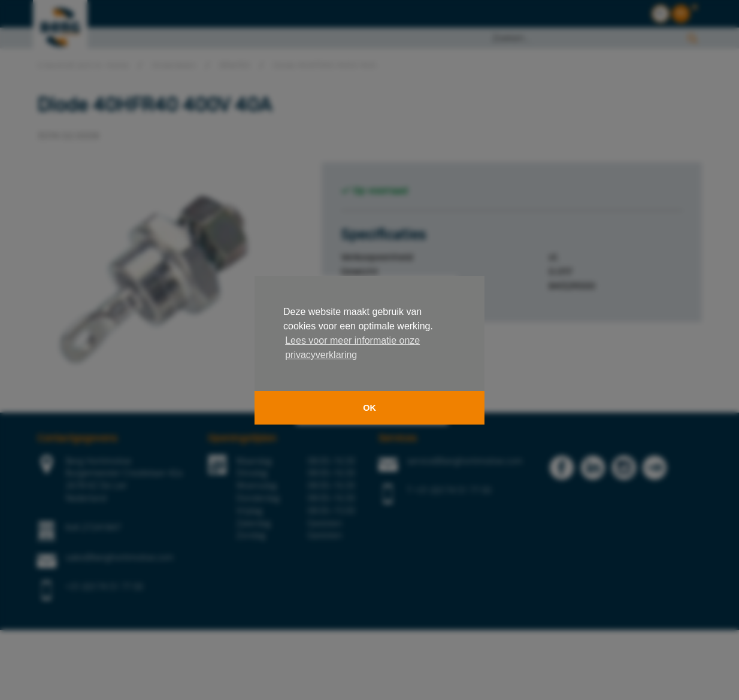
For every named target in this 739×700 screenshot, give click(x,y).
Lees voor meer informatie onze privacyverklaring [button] (352, 348)
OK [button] (369, 408)
